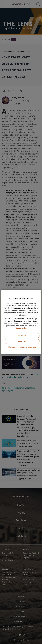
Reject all (22, 341)
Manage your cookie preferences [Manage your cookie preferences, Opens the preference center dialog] (22, 347)
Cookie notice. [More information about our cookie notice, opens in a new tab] (21, 328)
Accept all (22, 335)
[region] (21, 322)
